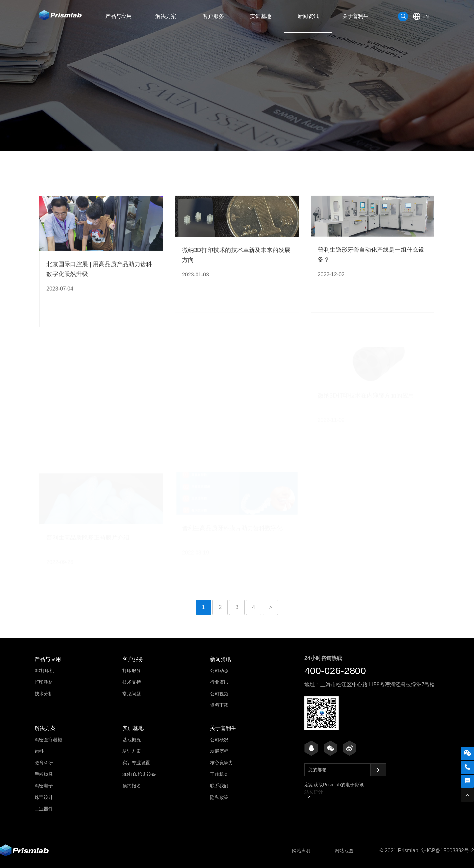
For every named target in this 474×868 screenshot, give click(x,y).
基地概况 (132, 740)
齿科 (39, 751)
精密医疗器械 (48, 740)
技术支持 (132, 682)
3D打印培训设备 (139, 774)
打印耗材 (44, 682)
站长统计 (314, 792)
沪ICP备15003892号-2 (448, 850)
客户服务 (213, 16)
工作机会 (219, 774)
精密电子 (44, 786)
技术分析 (44, 694)
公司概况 (219, 740)
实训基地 (261, 16)
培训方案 (132, 751)
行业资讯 (212, 152)
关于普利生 (355, 16)
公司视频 (262, 152)
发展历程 (219, 751)
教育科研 (44, 763)
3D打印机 (44, 671)
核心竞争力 (222, 763)
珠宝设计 (44, 797)
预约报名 (132, 786)
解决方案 (166, 16)
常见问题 (132, 694)
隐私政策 (219, 797)
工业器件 (44, 809)
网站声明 (301, 851)
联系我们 (219, 786)
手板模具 (44, 774)
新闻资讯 (308, 16)
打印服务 (132, 671)
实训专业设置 (136, 763)
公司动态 (163, 152)
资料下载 (311, 152)
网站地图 (344, 851)
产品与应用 (118, 16)
